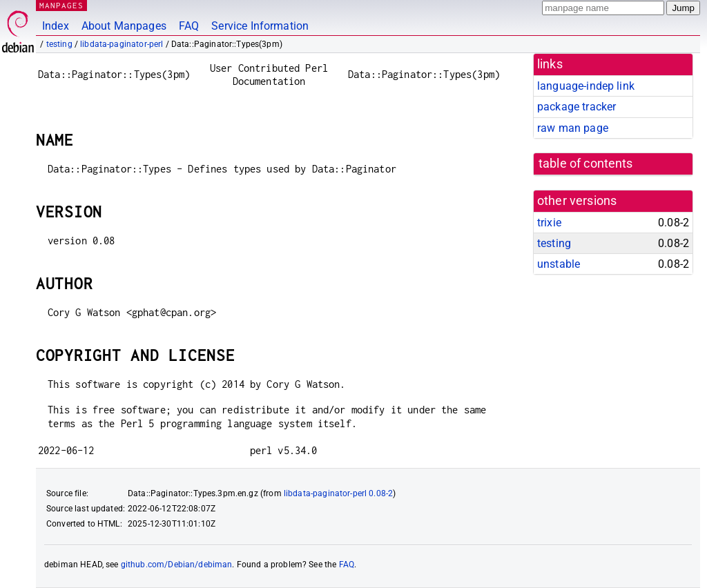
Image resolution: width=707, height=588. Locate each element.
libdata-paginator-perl (122, 44)
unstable (559, 264)
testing (59, 44)
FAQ (189, 26)
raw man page (573, 128)
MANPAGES (61, 5)
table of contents (586, 164)
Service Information (260, 26)
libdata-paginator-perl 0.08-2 (338, 493)
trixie (549, 223)
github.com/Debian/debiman (177, 565)
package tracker (577, 107)
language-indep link (586, 86)
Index (56, 26)
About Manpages (124, 26)
